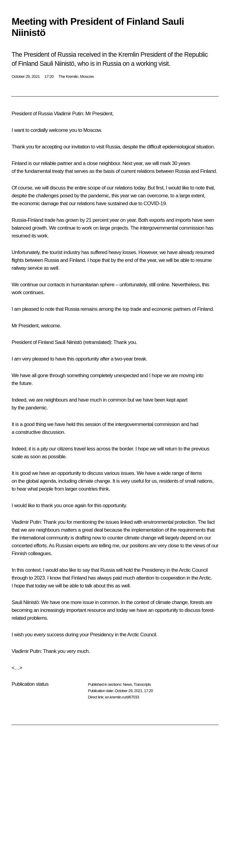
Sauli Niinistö (68, 342)
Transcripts (142, 684)
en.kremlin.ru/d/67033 (122, 697)
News (127, 684)
